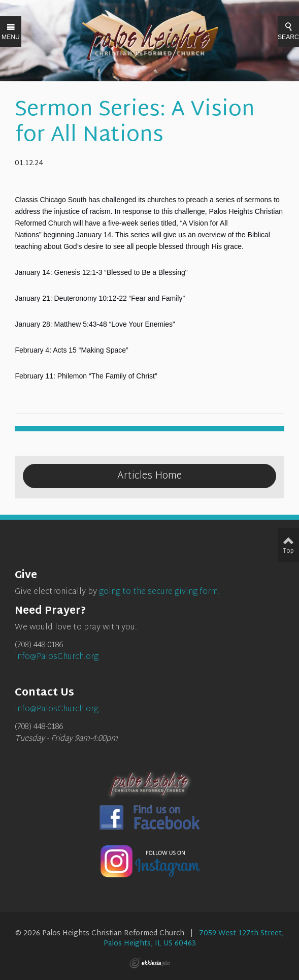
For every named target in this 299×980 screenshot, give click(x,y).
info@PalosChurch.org (57, 657)
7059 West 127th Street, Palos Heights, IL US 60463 (194, 939)
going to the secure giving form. (159, 592)
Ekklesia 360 (150, 963)
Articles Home (149, 476)
